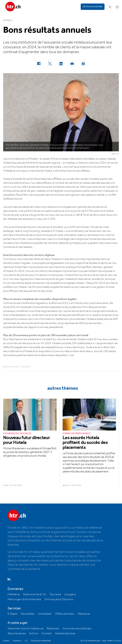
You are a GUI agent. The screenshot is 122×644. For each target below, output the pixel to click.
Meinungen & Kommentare (24, 599)
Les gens (70, 594)
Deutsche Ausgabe (93, 7)
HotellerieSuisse (65, 633)
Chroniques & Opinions (59, 599)
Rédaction (53, 629)
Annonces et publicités (77, 629)
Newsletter (28, 614)
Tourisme (55, 594)
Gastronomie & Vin (35, 594)
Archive (34, 633)
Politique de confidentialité (41, 641)
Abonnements (17, 633)
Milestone (84, 614)
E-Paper (13, 614)
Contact (47, 633)
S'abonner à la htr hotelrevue (26, 629)
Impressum (17, 641)
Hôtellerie (14, 594)
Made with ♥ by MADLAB (111, 641)
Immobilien (45, 614)
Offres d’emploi (65, 614)
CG (26, 641)
